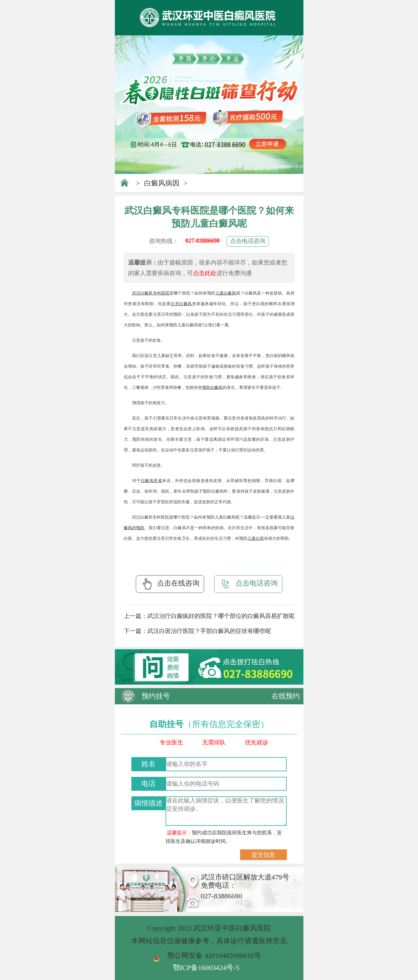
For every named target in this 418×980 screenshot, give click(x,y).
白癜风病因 (162, 183)
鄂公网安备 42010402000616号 (214, 956)
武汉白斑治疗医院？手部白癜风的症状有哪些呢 (209, 631)
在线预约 (286, 696)
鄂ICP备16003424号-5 (206, 968)
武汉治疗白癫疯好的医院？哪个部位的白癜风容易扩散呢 (221, 616)
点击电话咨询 (248, 241)
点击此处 (205, 273)
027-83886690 (203, 241)
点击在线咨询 (170, 584)
